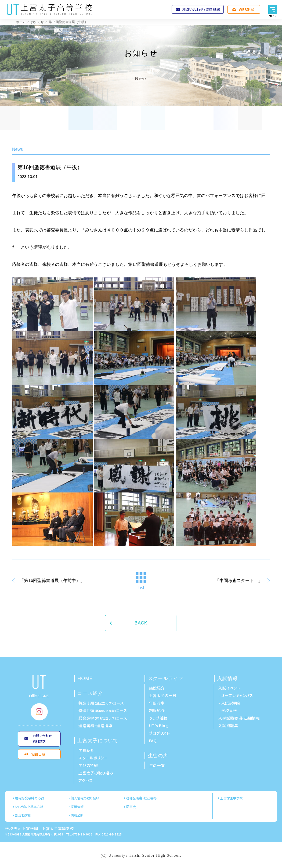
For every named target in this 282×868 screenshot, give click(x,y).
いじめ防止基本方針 (29, 807)
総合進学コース (103, 718)
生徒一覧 (157, 765)
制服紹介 (157, 710)
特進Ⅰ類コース (101, 703)
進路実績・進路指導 (95, 726)
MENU (273, 16)
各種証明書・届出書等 (142, 798)
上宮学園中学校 (232, 798)
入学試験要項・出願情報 (239, 718)
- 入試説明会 (230, 703)
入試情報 (227, 678)
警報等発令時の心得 (30, 798)
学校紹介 (86, 750)
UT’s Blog (159, 726)
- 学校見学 (228, 710)
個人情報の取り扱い (85, 798)
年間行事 (157, 703)
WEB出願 (247, 9)
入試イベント (229, 688)
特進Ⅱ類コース (103, 710)
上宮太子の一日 (163, 695)
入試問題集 (228, 726)
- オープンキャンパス (236, 695)
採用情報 (77, 807)
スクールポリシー (93, 758)
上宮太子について (98, 741)
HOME (85, 678)
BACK (141, 623)
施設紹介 (157, 688)
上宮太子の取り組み (96, 773)
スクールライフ (166, 678)
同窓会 (131, 807)
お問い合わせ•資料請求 (201, 9)
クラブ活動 (158, 718)
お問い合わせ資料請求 (42, 738)
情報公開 (77, 815)
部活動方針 (23, 815)
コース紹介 (90, 693)
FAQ (153, 741)
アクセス (86, 780)
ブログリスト (160, 733)
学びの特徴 (88, 765)
